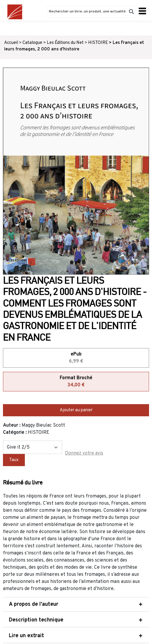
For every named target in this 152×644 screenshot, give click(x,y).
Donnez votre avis (84, 453)
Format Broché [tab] (76, 382)
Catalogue (32, 43)
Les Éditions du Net (65, 43)
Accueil (11, 43)
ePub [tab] (76, 358)
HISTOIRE (98, 43)
